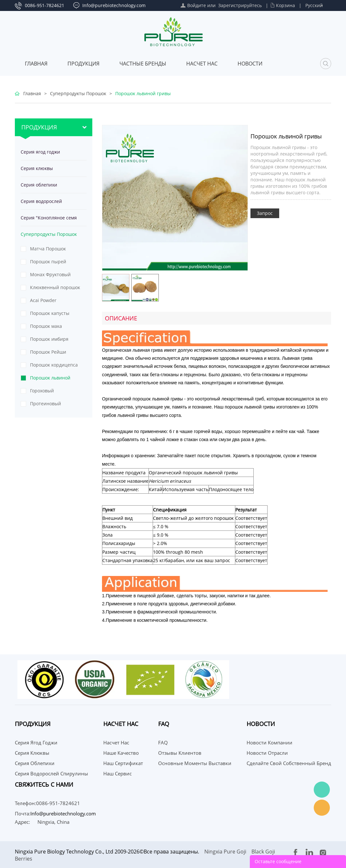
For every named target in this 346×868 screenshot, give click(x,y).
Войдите (197, 5)
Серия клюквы (37, 168)
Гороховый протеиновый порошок (56, 392)
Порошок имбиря (49, 339)
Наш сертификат (123, 763)
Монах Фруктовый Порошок (50, 276)
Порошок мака (46, 326)
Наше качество (121, 753)
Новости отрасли (267, 753)
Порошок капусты (50, 313)
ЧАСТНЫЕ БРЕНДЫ (143, 64)
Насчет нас (202, 64)
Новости (250, 64)
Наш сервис (117, 773)
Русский (314, 5)
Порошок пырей (48, 262)
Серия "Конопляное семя (49, 218)
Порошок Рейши (48, 352)
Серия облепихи (39, 185)
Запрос (265, 213)
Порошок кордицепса (54, 365)
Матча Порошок (48, 249)
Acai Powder (43, 300)
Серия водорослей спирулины (41, 204)
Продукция (83, 64)
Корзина (285, 5)
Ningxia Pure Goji (225, 852)
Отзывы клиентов (180, 753)
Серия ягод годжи (40, 152)
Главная (36, 64)
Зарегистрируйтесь (240, 5)
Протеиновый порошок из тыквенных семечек (52, 405)
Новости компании (270, 742)
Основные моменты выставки (195, 763)
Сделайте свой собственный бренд (289, 763)
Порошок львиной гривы (143, 93)
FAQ (163, 742)
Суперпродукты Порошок (78, 93)
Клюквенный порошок (55, 287)
